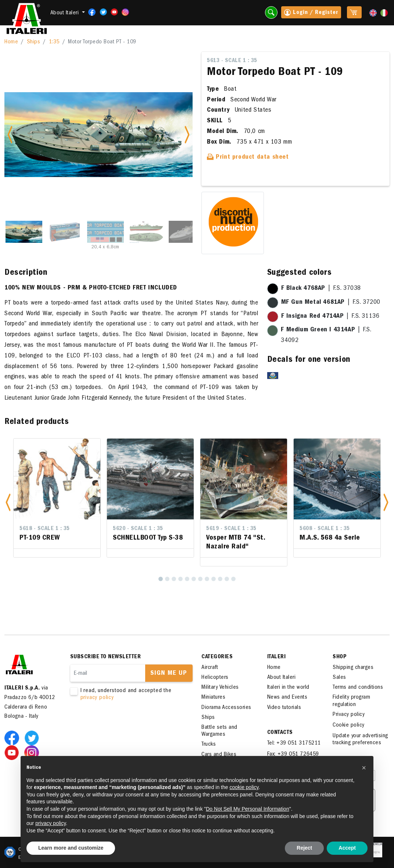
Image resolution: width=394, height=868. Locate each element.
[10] (220, 579)
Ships (34, 42)
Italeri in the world (288, 688)
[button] (8, 502)
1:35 (54, 42)
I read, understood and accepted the (127, 695)
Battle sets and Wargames (219, 731)
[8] (207, 579)
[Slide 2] (65, 232)
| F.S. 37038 (321, 289)
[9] (214, 579)
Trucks (209, 745)
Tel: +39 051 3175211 (294, 743)
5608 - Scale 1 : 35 (325, 529)
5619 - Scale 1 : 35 (231, 529)
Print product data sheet (248, 158)
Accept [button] (347, 848)
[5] (187, 579)
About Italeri (282, 678)
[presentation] (126, 725)
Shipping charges (353, 668)
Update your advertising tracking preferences (360, 740)
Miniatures (213, 698)
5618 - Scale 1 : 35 (45, 529)
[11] (227, 579)
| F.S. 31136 (330, 317)
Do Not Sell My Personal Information (247, 809)
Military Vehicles (220, 688)
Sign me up (169, 674)
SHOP (340, 657)
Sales (339, 678)
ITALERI (277, 657)
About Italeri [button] (65, 13)
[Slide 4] (146, 232)
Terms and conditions (358, 688)
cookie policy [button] (244, 787)
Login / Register (311, 13)
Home (11, 42)
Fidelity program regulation (351, 701)
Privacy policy (349, 715)
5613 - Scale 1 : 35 (232, 61)
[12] (233, 579)
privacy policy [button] (51, 823)
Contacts (280, 733)
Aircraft (210, 668)
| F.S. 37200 (331, 303)
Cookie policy (349, 725)
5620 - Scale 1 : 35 (138, 529)
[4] (180, 579)
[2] (167, 579)
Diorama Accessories (226, 708)
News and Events (287, 698)
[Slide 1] (24, 232)
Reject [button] (304, 848)
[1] (161, 579)
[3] (174, 579)
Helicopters (215, 678)
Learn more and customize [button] (71, 848)
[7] (200, 579)
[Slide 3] (105, 232)
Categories (217, 657)
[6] (194, 579)
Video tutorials (284, 708)
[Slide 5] (187, 232)
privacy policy (97, 698)
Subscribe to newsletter (106, 657)
